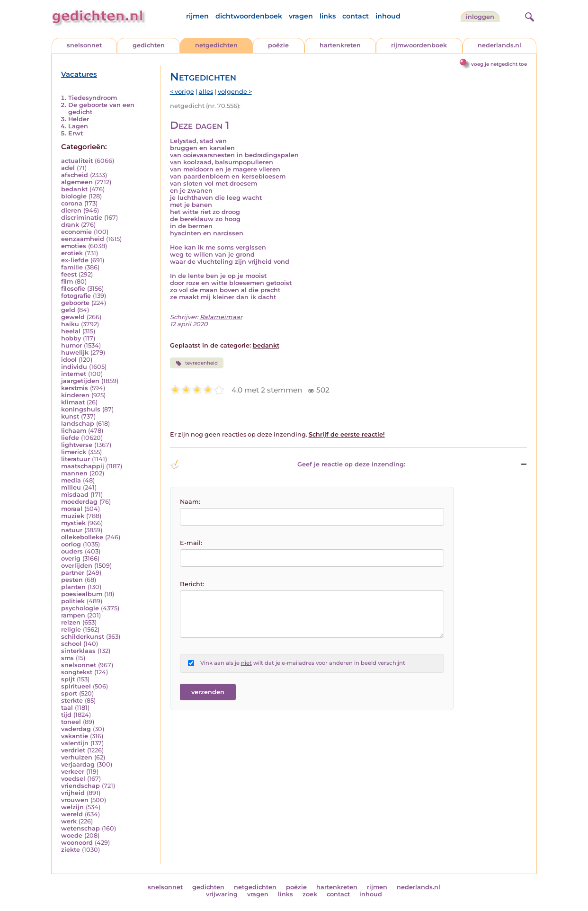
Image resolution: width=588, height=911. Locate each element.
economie (76, 232)
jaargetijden (80, 381)
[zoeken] (528, 16)
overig (71, 558)
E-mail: (191, 543)
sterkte (72, 701)
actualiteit (77, 161)
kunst (70, 416)
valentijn (75, 743)
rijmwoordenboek (419, 45)
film (67, 281)
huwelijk (75, 353)
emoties (74, 246)
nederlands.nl (499, 45)
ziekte (71, 850)
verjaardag (78, 764)
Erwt (76, 133)
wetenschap (80, 828)
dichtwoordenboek (249, 16)
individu (74, 367)
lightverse (77, 445)
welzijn (72, 807)
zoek (310, 894)
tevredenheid (197, 363)
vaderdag (76, 729)
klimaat (73, 402)
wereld (72, 814)
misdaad (75, 495)
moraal (72, 509)
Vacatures (79, 74)
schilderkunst (83, 637)
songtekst (77, 672)
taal (67, 708)
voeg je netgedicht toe (499, 64)
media (71, 480)
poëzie (278, 45)
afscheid (75, 175)
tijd (66, 715)
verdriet (73, 750)
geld (68, 310)
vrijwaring (222, 894)
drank (70, 225)
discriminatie (82, 218)
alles (206, 92)
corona (72, 203)
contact (356, 16)
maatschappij (83, 466)
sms (67, 658)
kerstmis (75, 388)
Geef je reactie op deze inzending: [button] (288, 464)
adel (68, 168)
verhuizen (77, 757)
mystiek (73, 523)
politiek (73, 601)
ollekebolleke (82, 537)
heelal (71, 331)
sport (69, 693)
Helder (79, 119)
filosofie (73, 289)
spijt (68, 679)
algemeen (77, 182)
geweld (73, 317)
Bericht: (192, 584)
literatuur (76, 459)
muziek (73, 516)
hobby (71, 338)
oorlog (71, 544)
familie (72, 267)
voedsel (73, 779)
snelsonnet (84, 45)
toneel (71, 722)
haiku (70, 324)
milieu (71, 487)
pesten (72, 580)
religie (71, 630)
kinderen (75, 395)
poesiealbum (82, 594)
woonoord (77, 843)
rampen (73, 615)
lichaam (74, 431)
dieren (71, 210)
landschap (78, 424)
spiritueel (76, 686)
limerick (74, 452)
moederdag (79, 502)
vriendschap (80, 786)
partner (73, 573)
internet (74, 374)
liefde (70, 438)
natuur (72, 530)
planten (73, 587)
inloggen (480, 17)
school (71, 644)
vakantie (75, 736)
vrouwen (75, 800)
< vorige (182, 92)
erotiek (72, 253)
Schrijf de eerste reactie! (347, 434)
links (328, 16)
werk (69, 821)
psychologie (80, 608)
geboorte (75, 303)
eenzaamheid (83, 239)
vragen (301, 16)
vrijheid (73, 793)
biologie (74, 196)
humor (71, 345)
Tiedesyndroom (93, 98)
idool (69, 360)
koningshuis (81, 409)
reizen (71, 622)
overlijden (77, 566)
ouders (72, 551)
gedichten (149, 45)
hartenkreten (340, 45)
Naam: (190, 502)
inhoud (388, 16)
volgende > (235, 92)
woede (72, 835)
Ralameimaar (221, 317)
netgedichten (216, 45)
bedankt (74, 189)
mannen (74, 473)
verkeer (73, 772)
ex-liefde (75, 260)
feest (69, 274)
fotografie (76, 296)
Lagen (78, 126)
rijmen (197, 16)
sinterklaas (78, 651)
